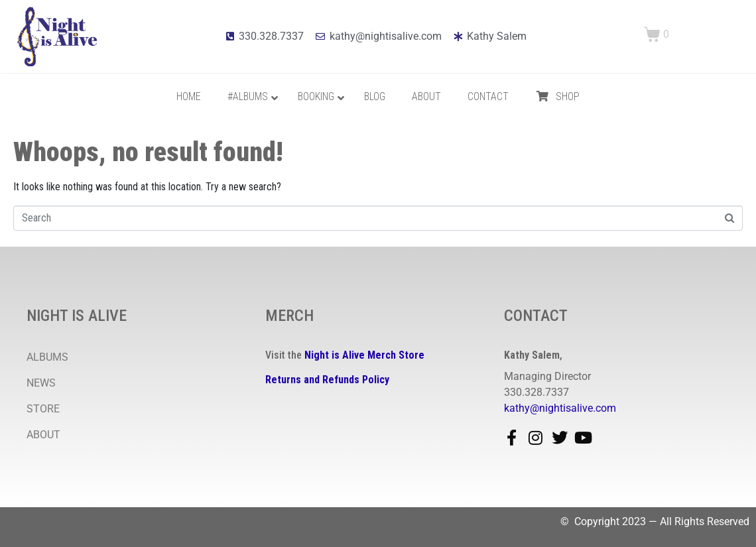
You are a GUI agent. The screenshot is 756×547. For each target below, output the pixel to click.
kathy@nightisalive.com (560, 408)
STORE (43, 409)
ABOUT (43, 435)
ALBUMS (47, 357)
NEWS (41, 383)
